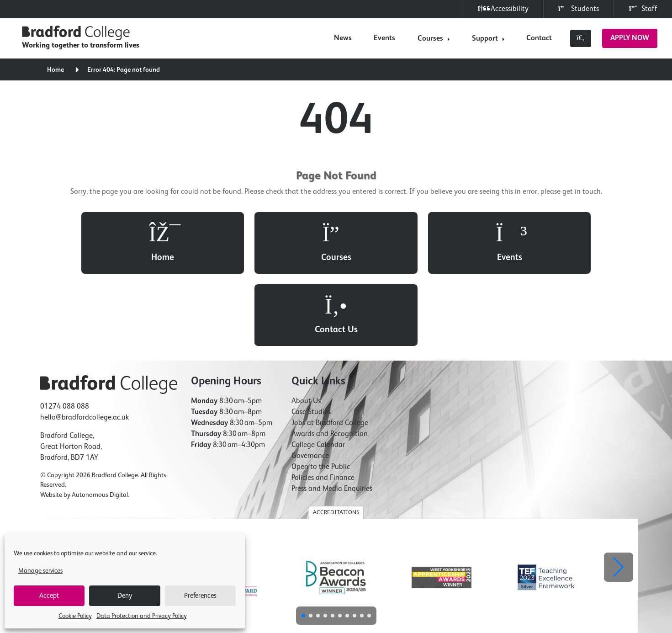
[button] (619, 495)
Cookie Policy (75, 616)
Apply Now (630, 38)
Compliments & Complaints (517, 576)
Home (56, 70)
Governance (310, 384)
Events (384, 38)
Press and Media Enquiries (332, 417)
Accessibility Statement (378, 576)
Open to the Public (321, 395)
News (343, 38)
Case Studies (311, 340)
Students (579, 9)
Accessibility (503, 9)
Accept (49, 596)
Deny (125, 596)
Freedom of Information (315, 576)
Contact (539, 38)
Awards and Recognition (330, 362)
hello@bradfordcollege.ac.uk (85, 346)
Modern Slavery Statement (445, 576)
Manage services (40, 571)
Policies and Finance (323, 406)
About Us (306, 329)
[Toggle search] (581, 38)
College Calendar (318, 373)
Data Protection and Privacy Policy (142, 616)
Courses (430, 39)
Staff (643, 9)
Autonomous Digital (100, 423)
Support (485, 39)
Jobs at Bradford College (330, 351)
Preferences (200, 596)
